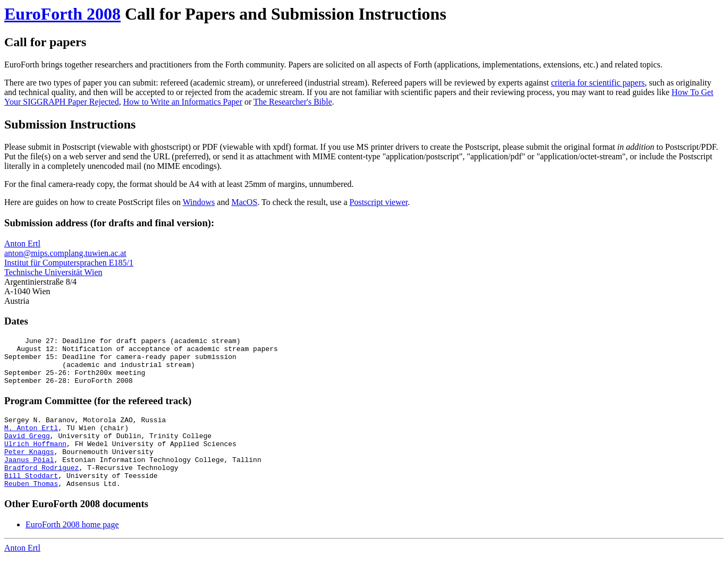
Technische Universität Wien (53, 272)
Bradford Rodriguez (41, 488)
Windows (199, 202)
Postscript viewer (379, 202)
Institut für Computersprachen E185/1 (69, 263)
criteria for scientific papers (598, 83)
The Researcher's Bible (293, 102)
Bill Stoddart (31, 498)
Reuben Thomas (31, 507)
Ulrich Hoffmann (35, 459)
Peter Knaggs (29, 469)
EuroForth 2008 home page (72, 548)
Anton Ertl (22, 243)
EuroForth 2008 (62, 14)
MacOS (244, 202)
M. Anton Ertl (31, 440)
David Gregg (27, 450)
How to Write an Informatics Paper (183, 102)
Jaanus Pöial (29, 479)
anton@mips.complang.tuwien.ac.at (65, 253)
